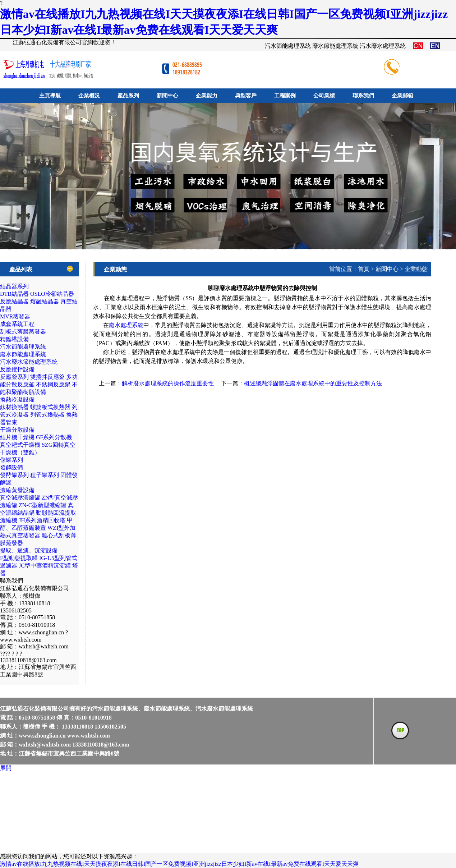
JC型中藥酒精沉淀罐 (45, 566)
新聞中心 (387, 269)
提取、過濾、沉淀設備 (29, 550)
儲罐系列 (11, 460)
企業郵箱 (402, 96)
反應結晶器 (14, 301)
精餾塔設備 (14, 339)
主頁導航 (50, 96)
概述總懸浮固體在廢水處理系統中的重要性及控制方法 (313, 383)
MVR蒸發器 (15, 316)
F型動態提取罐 (19, 558)
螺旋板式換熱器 (50, 407)
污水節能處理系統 (23, 347)
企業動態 (416, 269)
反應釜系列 (14, 377)
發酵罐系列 (14, 475)
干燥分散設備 (17, 430)
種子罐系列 (45, 475)
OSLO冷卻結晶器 (52, 294)
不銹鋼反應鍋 (53, 384)
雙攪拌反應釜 (47, 377)
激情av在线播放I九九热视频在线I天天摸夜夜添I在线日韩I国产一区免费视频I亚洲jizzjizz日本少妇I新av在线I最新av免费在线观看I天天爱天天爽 (179, 864)
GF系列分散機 (54, 437)
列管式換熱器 (47, 415)
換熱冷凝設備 (17, 399)
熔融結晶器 (45, 301)
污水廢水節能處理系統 (29, 362)
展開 (6, 768)
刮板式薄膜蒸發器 (23, 332)
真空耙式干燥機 (20, 445)
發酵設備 (11, 467)
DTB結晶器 (14, 294)
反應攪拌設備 (17, 369)
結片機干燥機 (17, 437)
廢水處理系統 (126, 325)
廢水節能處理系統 (23, 354)
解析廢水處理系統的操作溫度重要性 (168, 383)
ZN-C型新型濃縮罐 (43, 505)
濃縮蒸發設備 (17, 490)
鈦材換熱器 (14, 407)
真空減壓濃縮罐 (20, 498)
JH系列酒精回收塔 (42, 520)
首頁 (364, 269)
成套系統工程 (17, 324)
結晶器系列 (14, 286)
